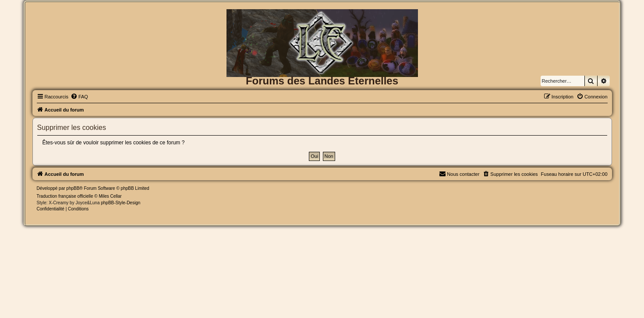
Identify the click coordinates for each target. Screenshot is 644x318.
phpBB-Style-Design (120, 203)
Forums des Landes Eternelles (322, 81)
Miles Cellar (110, 196)
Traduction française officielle (65, 196)
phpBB (73, 188)
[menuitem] (79, 97)
